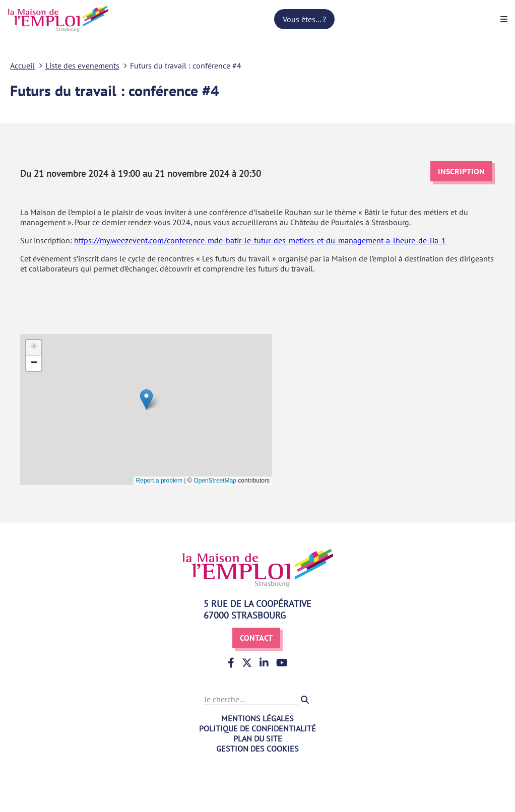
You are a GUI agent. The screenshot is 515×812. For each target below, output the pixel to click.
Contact (256, 638)
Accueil (22, 65)
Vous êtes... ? (304, 19)
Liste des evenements (82, 65)
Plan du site (258, 738)
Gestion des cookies (257, 749)
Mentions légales (257, 718)
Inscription (461, 171)
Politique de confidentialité (257, 728)
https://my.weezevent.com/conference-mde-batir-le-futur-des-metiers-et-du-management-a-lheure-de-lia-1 (260, 240)
